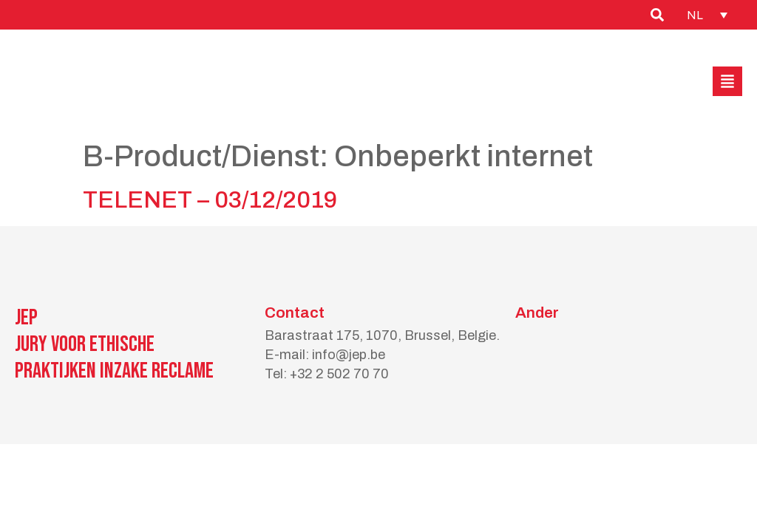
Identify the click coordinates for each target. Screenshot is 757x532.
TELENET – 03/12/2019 (210, 200)
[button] (727, 81)
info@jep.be (349, 355)
